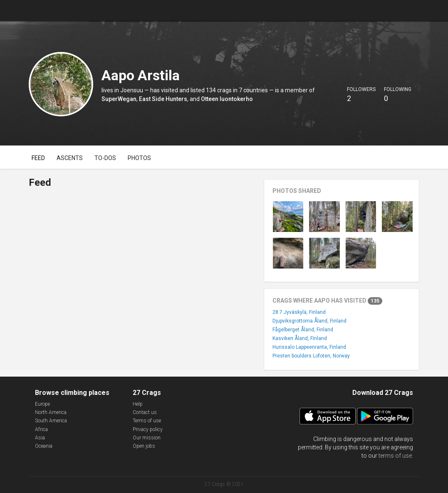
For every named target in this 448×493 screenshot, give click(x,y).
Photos (139, 158)
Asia (40, 438)
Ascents (70, 158)
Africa (41, 429)
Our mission (147, 438)
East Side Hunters (163, 99)
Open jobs (144, 446)
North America (51, 412)
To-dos (105, 158)
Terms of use (147, 421)
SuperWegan (119, 99)
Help (138, 404)
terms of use (395, 456)
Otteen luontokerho (227, 99)
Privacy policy (148, 429)
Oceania (44, 446)
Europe (42, 404)
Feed (38, 158)
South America (51, 421)
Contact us (145, 412)
